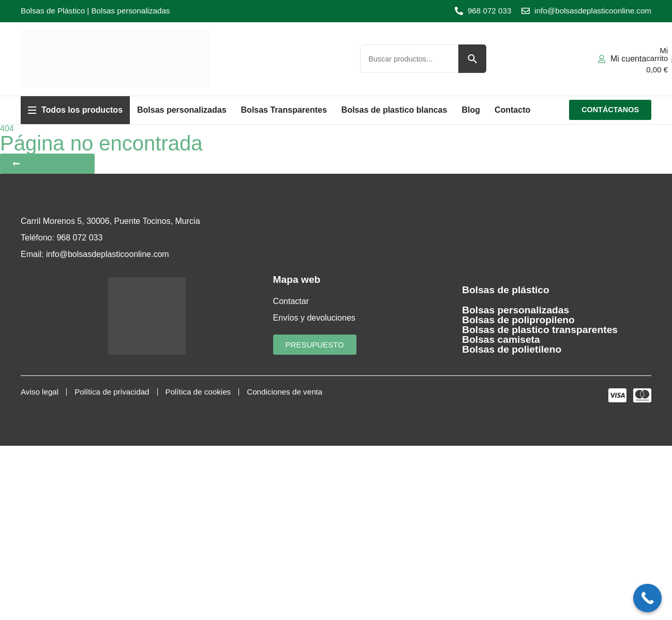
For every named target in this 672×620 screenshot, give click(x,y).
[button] (75, 110)
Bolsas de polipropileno (518, 320)
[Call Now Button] (647, 598)
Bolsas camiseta (501, 339)
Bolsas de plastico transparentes (540, 330)
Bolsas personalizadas (516, 310)
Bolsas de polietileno (512, 349)
